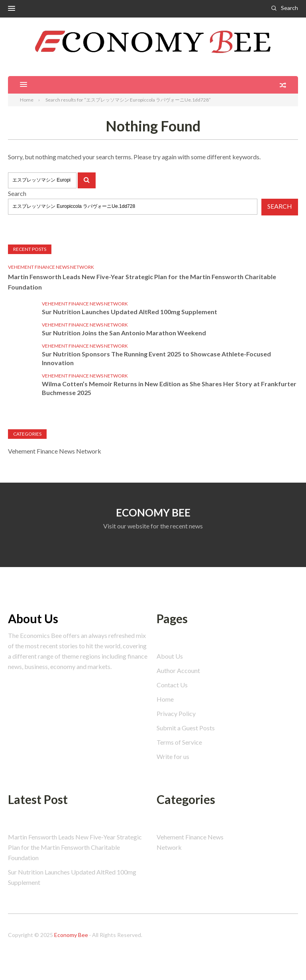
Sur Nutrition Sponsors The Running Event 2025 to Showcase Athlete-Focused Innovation (156, 358)
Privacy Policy (176, 713)
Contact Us (172, 685)
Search (289, 8)
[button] (12, 9)
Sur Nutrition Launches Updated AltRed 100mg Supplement (129, 312)
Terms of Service (179, 742)
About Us (170, 656)
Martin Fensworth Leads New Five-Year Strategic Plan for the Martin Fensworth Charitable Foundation (142, 282)
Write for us (173, 756)
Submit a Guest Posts (186, 728)
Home (165, 699)
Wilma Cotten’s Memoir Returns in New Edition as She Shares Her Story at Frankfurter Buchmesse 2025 (169, 388)
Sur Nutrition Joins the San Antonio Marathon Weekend (124, 333)
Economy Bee (71, 935)
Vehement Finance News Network (51, 267)
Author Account (178, 670)
